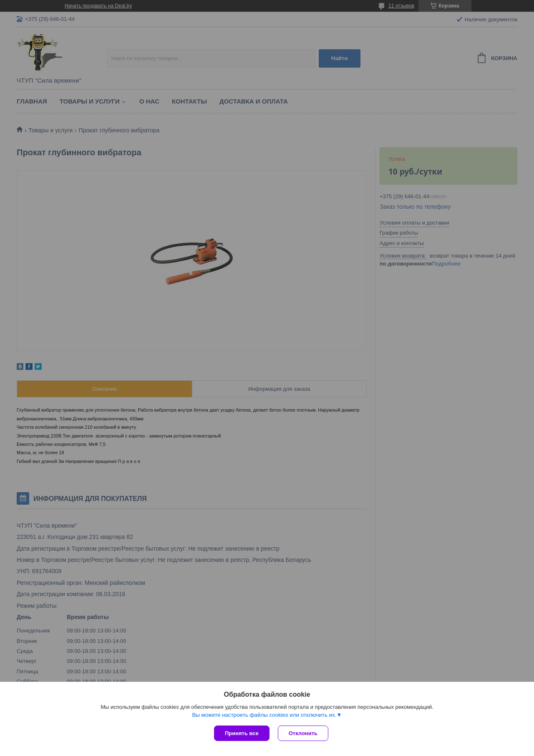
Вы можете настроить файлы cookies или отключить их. (264, 715)
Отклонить (303, 733)
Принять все (242, 733)
